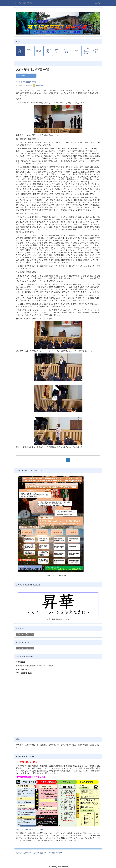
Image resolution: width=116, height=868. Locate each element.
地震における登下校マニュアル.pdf (29, 829)
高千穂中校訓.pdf (55, 853)
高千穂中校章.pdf (40, 853)
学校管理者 (38, 85)
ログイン (99, 3)
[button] (21, 51)
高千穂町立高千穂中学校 (29, 3)
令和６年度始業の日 (26, 82)
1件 (33, 76)
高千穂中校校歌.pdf (23, 853)
